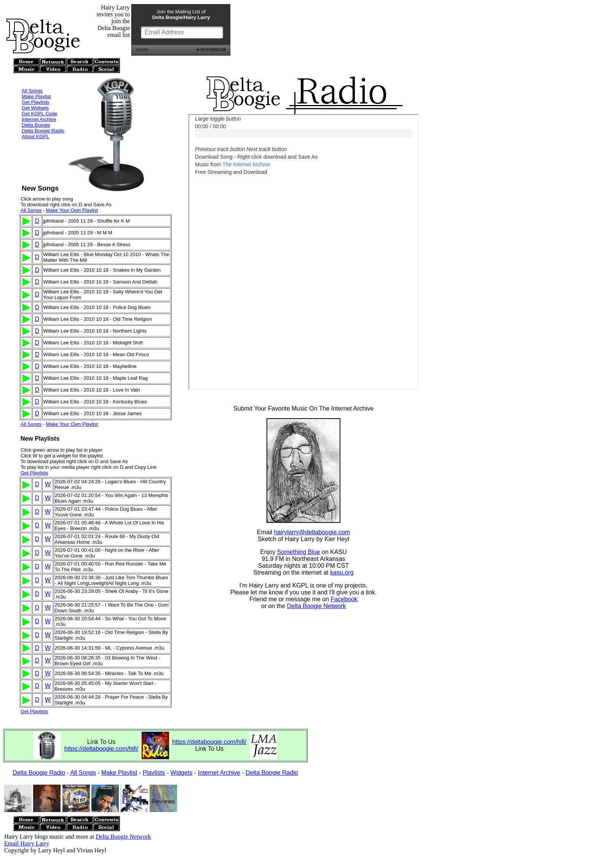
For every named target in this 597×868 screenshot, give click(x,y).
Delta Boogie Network (316, 607)
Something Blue (299, 553)
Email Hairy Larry (27, 843)
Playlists (154, 773)
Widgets (182, 773)
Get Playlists (35, 92)
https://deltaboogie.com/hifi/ (101, 749)
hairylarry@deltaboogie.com (312, 533)
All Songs (32, 80)
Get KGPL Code (39, 103)
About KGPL (35, 126)
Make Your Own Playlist (72, 210)
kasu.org (342, 574)
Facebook (344, 600)
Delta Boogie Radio (43, 120)
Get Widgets (35, 98)
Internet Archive (39, 109)
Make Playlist (36, 86)
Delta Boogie (36, 115)
